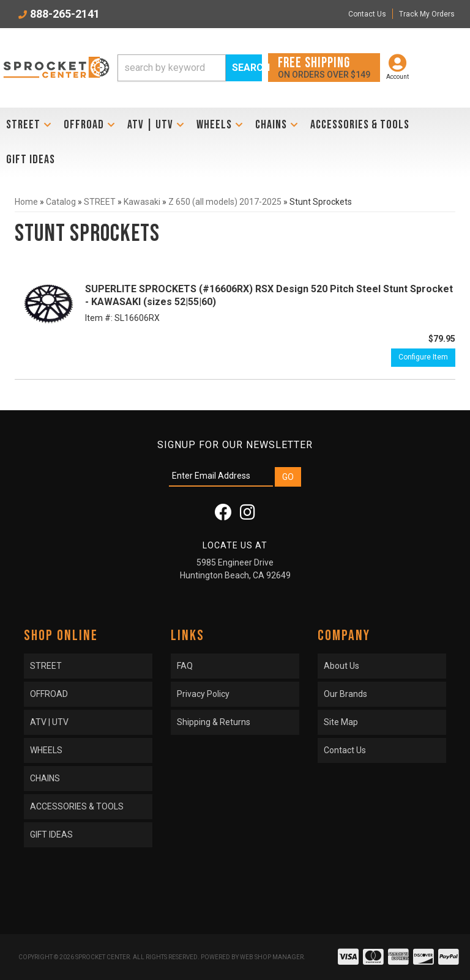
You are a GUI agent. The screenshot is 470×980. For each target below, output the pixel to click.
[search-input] (172, 68)
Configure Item (423, 357)
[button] (190, 68)
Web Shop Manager (272, 957)
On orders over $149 (324, 67)
